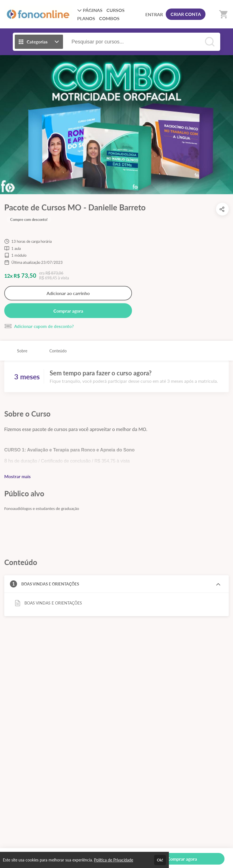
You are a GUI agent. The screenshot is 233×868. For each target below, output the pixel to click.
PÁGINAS (90, 10)
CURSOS (116, 10)
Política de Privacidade (114, 860)
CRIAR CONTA (186, 14)
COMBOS (109, 18)
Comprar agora (68, 311)
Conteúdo (58, 351)
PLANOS (86, 18)
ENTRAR (154, 14)
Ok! (160, 860)
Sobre (22, 351)
